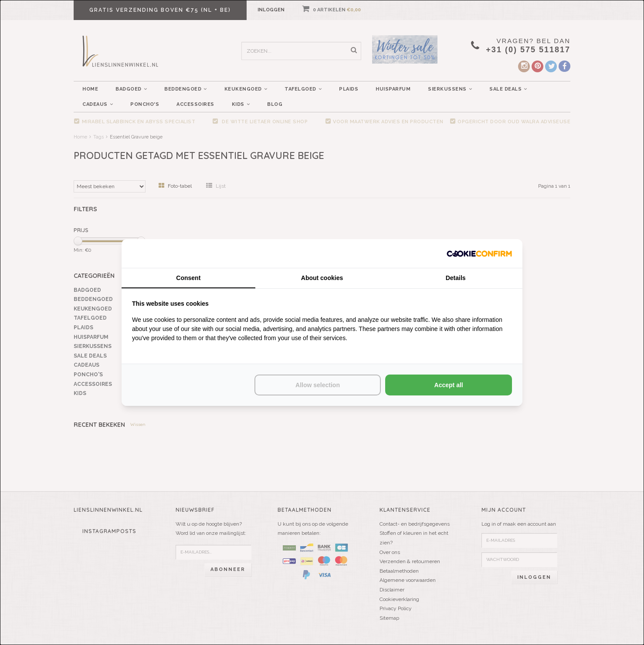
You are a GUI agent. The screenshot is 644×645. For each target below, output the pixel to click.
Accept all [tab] (449, 385)
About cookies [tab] (322, 278)
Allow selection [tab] (318, 385)
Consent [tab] (188, 278)
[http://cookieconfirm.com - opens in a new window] (479, 253)
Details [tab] (456, 278)
